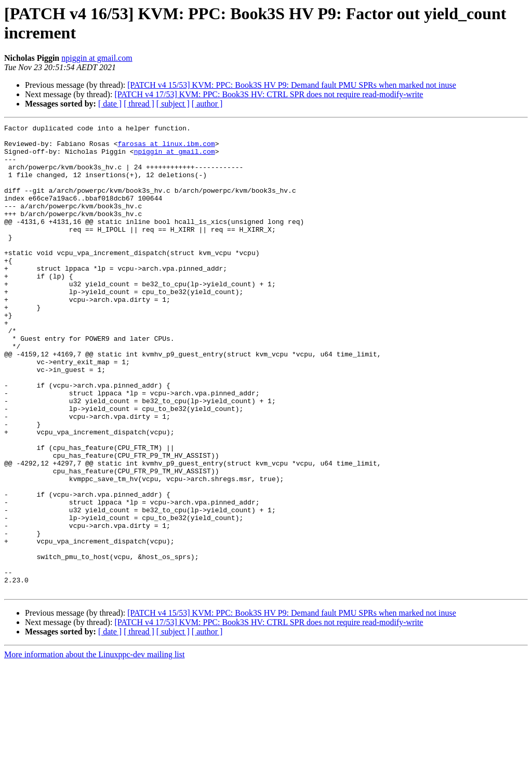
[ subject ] (173, 104)
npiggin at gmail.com (97, 58)
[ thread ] (139, 104)
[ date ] (110, 104)
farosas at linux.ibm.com (166, 148)
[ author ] (207, 104)
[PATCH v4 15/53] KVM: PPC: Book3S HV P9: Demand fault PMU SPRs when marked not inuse (292, 85)
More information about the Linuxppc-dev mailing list (94, 748)
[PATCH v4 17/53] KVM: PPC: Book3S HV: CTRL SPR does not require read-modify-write (269, 94)
